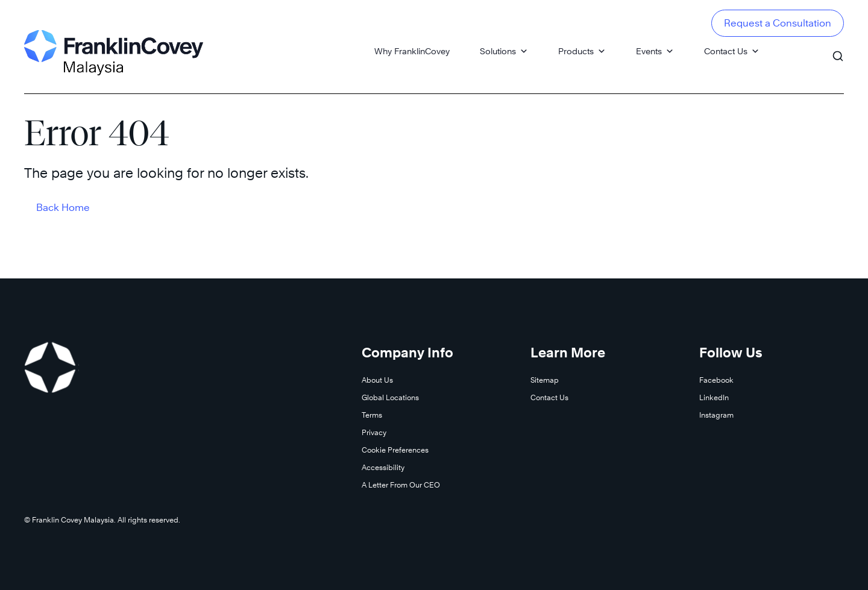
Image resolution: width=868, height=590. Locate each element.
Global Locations (390, 397)
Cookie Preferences (395, 450)
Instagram (716, 415)
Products (582, 51)
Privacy (374, 432)
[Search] (838, 51)
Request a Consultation (778, 23)
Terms (372, 415)
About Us (377, 380)
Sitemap (545, 380)
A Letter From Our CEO (401, 485)
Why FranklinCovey (412, 51)
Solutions (504, 51)
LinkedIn (714, 397)
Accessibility (383, 467)
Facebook (716, 380)
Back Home (63, 208)
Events (655, 51)
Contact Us (732, 51)
